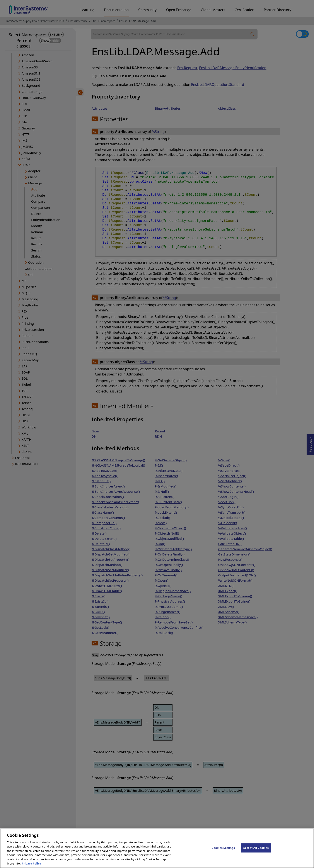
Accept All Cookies (256, 851)
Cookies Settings (223, 851)
